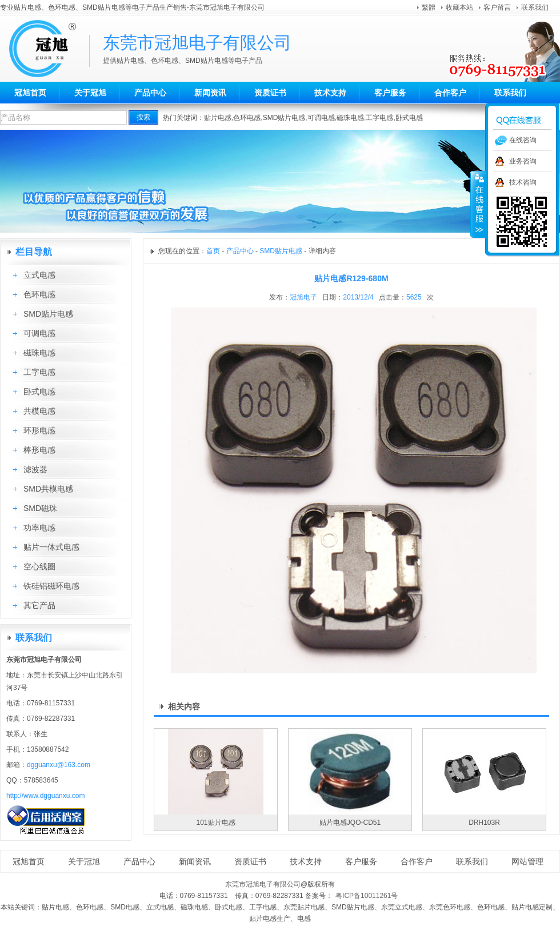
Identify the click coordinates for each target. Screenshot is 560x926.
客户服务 (390, 93)
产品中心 (150, 93)
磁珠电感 (350, 118)
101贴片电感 (215, 823)
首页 (213, 251)
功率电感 (39, 528)
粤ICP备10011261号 (367, 896)
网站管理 (527, 861)
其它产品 (39, 605)
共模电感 (39, 411)
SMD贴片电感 (284, 118)
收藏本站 (459, 7)
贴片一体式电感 (51, 547)
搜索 (143, 117)
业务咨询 (523, 161)
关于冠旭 (90, 93)
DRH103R (484, 823)
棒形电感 (39, 450)
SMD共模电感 (48, 489)
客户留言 (497, 7)
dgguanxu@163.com (59, 765)
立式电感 (39, 275)
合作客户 (450, 93)
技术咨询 (523, 182)
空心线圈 (39, 566)
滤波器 (35, 469)
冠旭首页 (30, 93)
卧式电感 (409, 118)
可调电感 (321, 118)
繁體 (429, 7)
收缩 (478, 204)
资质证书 (270, 93)
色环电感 (247, 118)
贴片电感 (218, 118)
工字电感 (379, 118)
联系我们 (535, 7)
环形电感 (39, 430)
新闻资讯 (210, 93)
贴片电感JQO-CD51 (350, 823)
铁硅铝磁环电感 (51, 586)
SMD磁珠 (40, 508)
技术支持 (330, 93)
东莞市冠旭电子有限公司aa (49, 49)
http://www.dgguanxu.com (45, 796)
